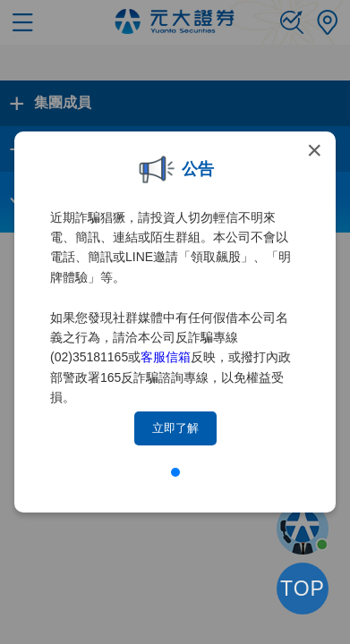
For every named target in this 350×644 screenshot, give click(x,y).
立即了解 (175, 428)
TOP (303, 589)
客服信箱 (166, 357)
